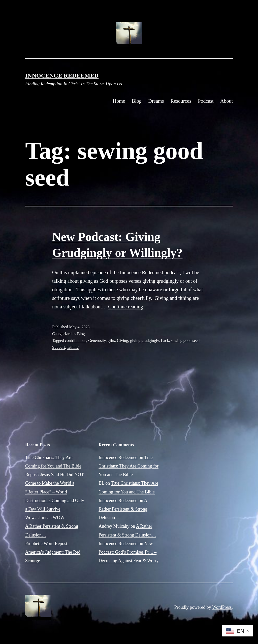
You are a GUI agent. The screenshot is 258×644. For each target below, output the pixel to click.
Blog (137, 101)
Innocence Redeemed (62, 76)
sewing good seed (185, 341)
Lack (165, 341)
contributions (76, 341)
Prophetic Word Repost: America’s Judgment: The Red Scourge (53, 552)
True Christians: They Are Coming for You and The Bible (128, 466)
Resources (181, 101)
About (227, 101)
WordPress (222, 607)
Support (59, 347)
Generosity (97, 341)
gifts (111, 341)
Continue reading (125, 307)
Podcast (206, 101)
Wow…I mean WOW (45, 518)
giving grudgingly (144, 341)
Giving (122, 341)
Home (119, 101)
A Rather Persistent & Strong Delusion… (123, 509)
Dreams (156, 101)
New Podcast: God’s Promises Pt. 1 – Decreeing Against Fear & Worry (128, 552)
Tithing (73, 347)
